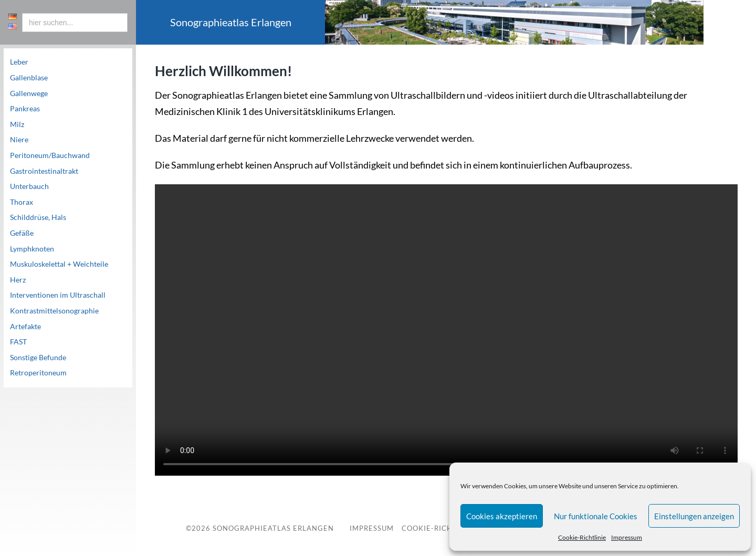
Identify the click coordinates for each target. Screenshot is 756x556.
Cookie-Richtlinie (582, 537)
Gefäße (22, 233)
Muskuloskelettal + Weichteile (59, 264)
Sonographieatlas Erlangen (273, 528)
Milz (17, 124)
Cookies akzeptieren (502, 516)
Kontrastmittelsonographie (54, 311)
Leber (19, 62)
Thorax (22, 202)
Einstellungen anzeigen (694, 516)
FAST (18, 342)
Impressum (627, 537)
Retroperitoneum (38, 373)
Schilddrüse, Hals (38, 217)
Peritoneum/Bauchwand (50, 155)
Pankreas (25, 109)
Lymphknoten (32, 249)
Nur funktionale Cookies (596, 516)
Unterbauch (29, 186)
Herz (18, 280)
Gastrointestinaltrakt (44, 171)
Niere (19, 140)
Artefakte (25, 327)
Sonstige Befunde (38, 358)
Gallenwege (29, 93)
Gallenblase (29, 78)
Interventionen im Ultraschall (58, 295)
